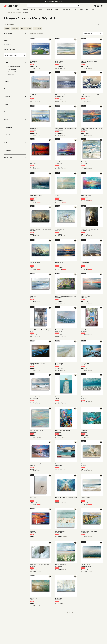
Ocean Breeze (59, 61)
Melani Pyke (58, 499)
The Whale (58, 397)
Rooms (57, 10)
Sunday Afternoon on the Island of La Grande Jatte (66, 296)
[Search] (53, 6)
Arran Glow (58, 162)
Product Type (15, 34)
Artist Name (15, 150)
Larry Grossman (59, 465)
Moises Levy (84, 365)
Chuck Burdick (59, 264)
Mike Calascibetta (34, 398)
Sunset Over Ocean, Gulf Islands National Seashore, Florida (92, 128)
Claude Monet (33, 163)
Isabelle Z (32, 298)
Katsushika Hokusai (85, 96)
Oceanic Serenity (86, 498)
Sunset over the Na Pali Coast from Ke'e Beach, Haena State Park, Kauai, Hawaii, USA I (41, 464)
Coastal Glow (33, 598)
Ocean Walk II (59, 363)
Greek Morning (85, 330)
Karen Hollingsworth (85, 264)
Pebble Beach (34, 61)
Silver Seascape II (60, 95)
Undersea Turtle (60, 229)
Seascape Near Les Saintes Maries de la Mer (66, 128)
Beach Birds (84, 162)
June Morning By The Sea (37, 430)
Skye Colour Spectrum (87, 195)
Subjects (25, 10)
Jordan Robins (33, 365)
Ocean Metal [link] (26, 12)
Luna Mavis (83, 499)
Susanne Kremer (85, 63)
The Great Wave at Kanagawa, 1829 (90, 95)
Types (41, 10)
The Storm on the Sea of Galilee (89, 229)
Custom (81, 10)
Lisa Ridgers (58, 600)
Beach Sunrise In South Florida (89, 61)
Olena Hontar (84, 331)
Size (15, 142)
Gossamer (84, 397)
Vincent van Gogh (59, 130)
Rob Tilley (32, 331)
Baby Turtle (33, 498)
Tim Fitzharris (84, 130)
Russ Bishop (32, 465)
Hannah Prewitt (84, 398)
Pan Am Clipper (59, 464)
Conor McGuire (84, 533)
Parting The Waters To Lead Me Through (66, 498)
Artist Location (15, 158)
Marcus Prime (84, 298)
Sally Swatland (33, 130)
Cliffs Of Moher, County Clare (89, 531)
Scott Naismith (59, 163)
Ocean (15, 62)
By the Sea (84, 464)
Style (15, 89)
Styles (34, 10)
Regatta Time (59, 598)
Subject (15, 81)
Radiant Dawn (59, 263)
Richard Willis (33, 231)
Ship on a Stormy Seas (36, 195)
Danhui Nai (58, 197)
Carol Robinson (59, 63)
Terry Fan (57, 398)
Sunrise (57, 195)
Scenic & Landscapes (17, 12)
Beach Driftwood (34, 95)
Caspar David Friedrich (86, 566)
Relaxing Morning (86, 296)
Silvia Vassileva (33, 432)
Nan (31, 96)
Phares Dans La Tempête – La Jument (40, 565)
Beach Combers (34, 128)
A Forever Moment (35, 397)
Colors (74, 10)
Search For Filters (15, 50)
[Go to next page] (72, 612)
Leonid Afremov (33, 533)
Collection (15, 97)
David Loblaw (58, 432)
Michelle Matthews (60, 96)
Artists (49, 10)
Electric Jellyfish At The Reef (63, 430)
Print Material (15, 127)
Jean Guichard (33, 566)
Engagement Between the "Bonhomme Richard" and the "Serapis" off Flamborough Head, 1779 (41, 229)
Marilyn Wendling (59, 365)
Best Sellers (16, 10)
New (87, 10)
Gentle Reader (85, 263)
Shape (15, 120)
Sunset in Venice (34, 162)
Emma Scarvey (59, 533)
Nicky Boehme (33, 264)
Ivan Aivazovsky (33, 197)
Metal (9, 12)
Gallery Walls (66, 10)
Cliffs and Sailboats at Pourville (64, 330)
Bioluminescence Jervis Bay (37, 363)
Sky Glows (33, 531)
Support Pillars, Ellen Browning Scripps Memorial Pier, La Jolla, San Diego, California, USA (41, 330)
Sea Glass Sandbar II (61, 531)
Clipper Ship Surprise (35, 263)
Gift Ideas (15, 112)
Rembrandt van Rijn (85, 231)
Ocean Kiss (33, 296)
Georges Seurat (59, 298)
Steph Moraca (33, 63)
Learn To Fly (84, 430)
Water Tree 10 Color (86, 363)
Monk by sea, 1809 (86, 565)
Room (15, 104)
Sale (93, 10)
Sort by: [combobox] (93, 34)
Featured (15, 135)
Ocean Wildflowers (61, 565)
